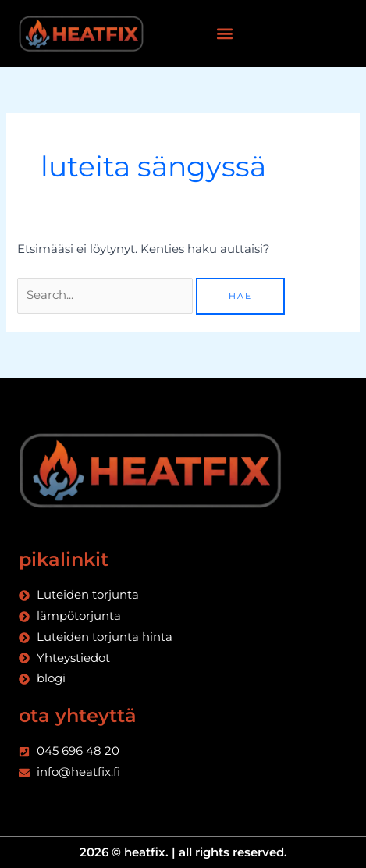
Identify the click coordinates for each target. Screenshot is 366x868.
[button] (224, 34)
